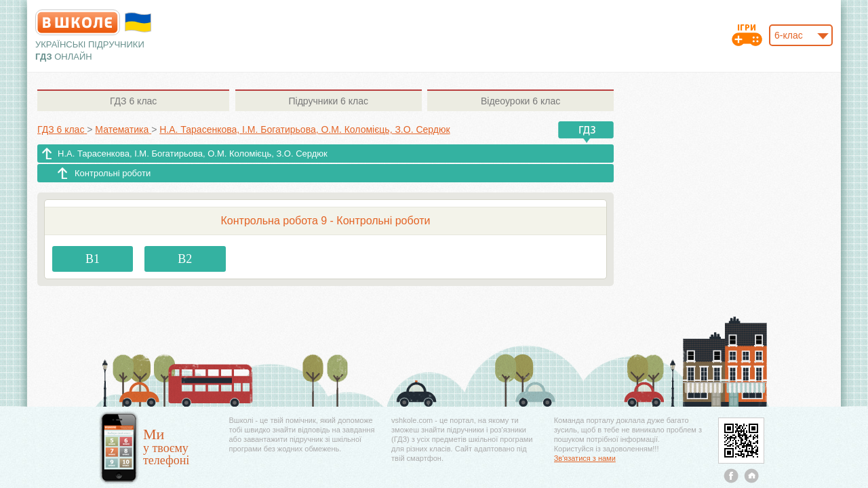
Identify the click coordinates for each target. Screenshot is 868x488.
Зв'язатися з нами (585, 458)
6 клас (133, 101)
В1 (93, 259)
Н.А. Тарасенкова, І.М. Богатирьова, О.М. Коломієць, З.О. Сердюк (193, 154)
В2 (185, 259)
